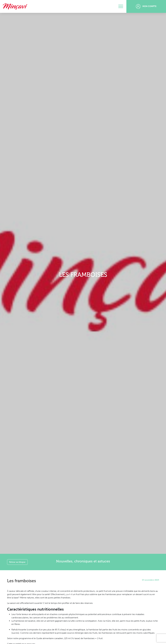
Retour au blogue (17, 562)
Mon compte (146, 6)
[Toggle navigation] (121, 6)
